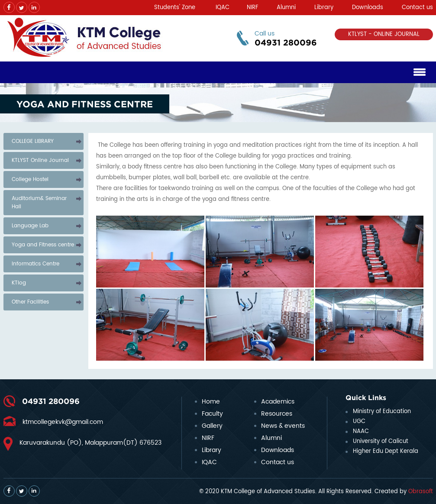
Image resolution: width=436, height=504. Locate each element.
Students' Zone (175, 8)
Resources (277, 414)
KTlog (19, 283)
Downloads (368, 8)
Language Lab (30, 226)
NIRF (252, 8)
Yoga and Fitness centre (43, 245)
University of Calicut (381, 441)
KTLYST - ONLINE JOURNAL (384, 34)
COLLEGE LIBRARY (33, 141)
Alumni (286, 8)
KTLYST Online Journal (40, 160)
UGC (359, 422)
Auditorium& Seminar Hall (39, 203)
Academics (278, 402)
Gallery (212, 426)
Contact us (417, 8)
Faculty (212, 414)
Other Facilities (30, 302)
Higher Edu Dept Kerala (386, 451)
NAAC (361, 431)
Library (324, 8)
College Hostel (30, 179)
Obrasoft (421, 492)
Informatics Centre (36, 264)
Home (211, 402)
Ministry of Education (382, 412)
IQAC (223, 8)
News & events (283, 426)
